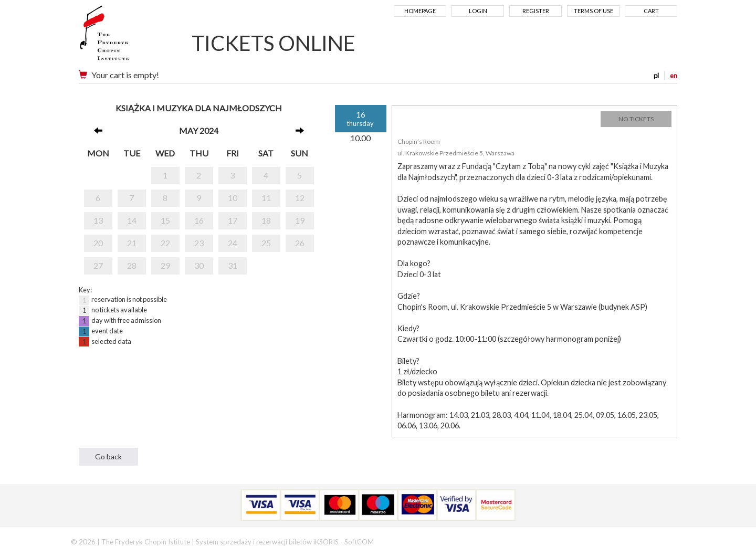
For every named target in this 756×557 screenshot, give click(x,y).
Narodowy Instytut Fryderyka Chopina (125, 37)
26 (300, 243)
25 (266, 243)
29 (165, 265)
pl (656, 76)
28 (132, 265)
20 (98, 243)
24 (233, 243)
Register (536, 11)
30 (199, 265)
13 (98, 220)
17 (233, 220)
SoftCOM (359, 542)
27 (98, 265)
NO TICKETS (636, 119)
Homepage (420, 11)
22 (165, 243)
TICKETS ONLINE (274, 43)
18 (266, 220)
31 (233, 265)
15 (165, 220)
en (674, 76)
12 (300, 198)
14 (132, 220)
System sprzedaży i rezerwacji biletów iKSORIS (267, 542)
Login (478, 11)
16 (199, 220)
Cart (651, 11)
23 (199, 243)
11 (266, 198)
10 (233, 198)
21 (132, 243)
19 (300, 220)
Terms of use (594, 11)
